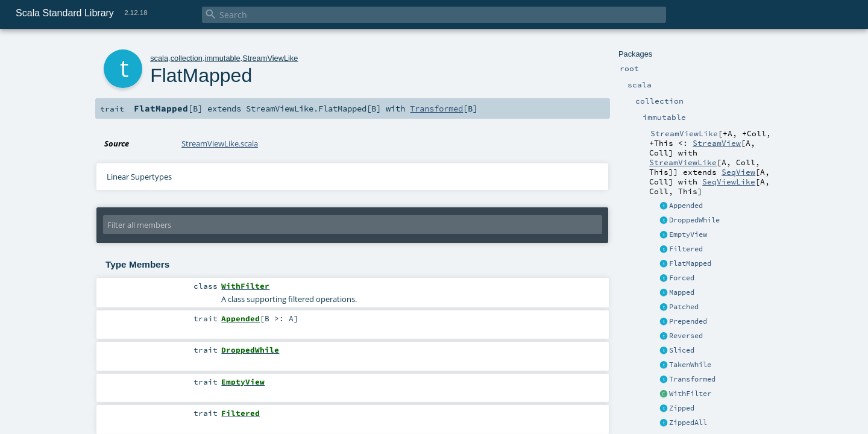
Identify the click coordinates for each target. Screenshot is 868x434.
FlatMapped (690, 263)
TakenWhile (690, 365)
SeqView (738, 172)
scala (159, 58)
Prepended (688, 321)
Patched (684, 307)
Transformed (692, 379)
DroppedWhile (694, 220)
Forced (682, 278)
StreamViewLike (683, 162)
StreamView (717, 143)
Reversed (686, 336)
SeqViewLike (729, 181)
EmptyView (688, 234)
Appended (686, 206)
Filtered (686, 249)
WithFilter (690, 394)
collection (187, 58)
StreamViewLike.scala (220, 143)
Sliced (682, 350)
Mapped (682, 292)
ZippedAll (688, 423)
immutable (223, 58)
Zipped (682, 408)
